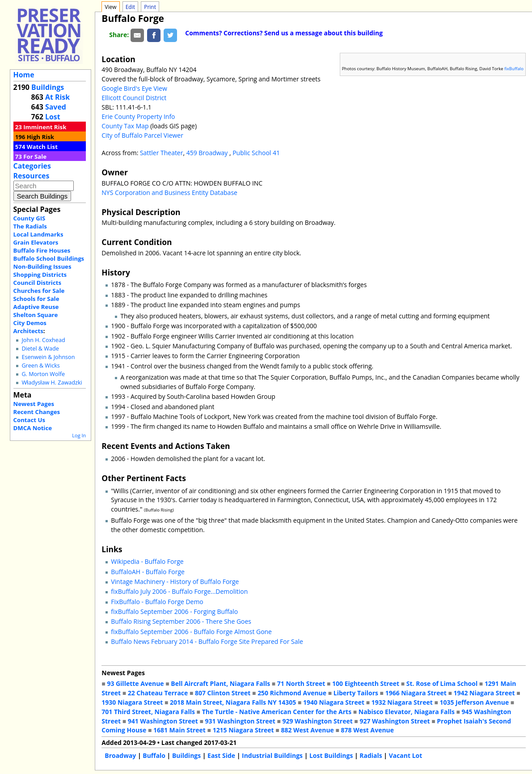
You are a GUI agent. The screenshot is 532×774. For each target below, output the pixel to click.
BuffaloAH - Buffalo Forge (148, 572)
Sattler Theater (162, 153)
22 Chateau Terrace (158, 693)
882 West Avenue (307, 730)
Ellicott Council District (134, 98)
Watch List (42, 147)
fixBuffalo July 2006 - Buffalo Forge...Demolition (179, 591)
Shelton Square (36, 315)
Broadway (120, 755)
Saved (56, 107)
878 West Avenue (367, 730)
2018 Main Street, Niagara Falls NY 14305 (233, 702)
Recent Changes (37, 412)
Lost (53, 117)
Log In (79, 435)
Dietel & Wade (40, 349)
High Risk (40, 137)
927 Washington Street (395, 721)
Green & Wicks (40, 366)
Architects (28, 331)
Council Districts (37, 283)
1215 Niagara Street (243, 730)
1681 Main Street (179, 730)
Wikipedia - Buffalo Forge (147, 561)
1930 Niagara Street (132, 702)
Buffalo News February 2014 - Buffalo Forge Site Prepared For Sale (207, 641)
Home (24, 75)
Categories (32, 166)
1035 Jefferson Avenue (475, 702)
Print (150, 7)
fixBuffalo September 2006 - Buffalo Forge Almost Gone (191, 632)
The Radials (30, 226)
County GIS (30, 218)
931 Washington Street (240, 721)
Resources (32, 176)
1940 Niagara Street (334, 702)
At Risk (57, 97)
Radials (371, 755)
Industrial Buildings (272, 755)
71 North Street (301, 683)
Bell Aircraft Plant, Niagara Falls (220, 683)
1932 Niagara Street (402, 702)
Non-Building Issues (42, 266)
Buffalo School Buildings (49, 258)
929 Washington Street (318, 721)
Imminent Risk (45, 127)
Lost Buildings (331, 755)
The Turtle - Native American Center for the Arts (277, 712)
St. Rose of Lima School (442, 683)
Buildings (48, 87)
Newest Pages (34, 404)
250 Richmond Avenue (292, 693)
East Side (221, 755)
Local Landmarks (38, 234)
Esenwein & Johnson (48, 357)
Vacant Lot (406, 755)
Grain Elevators (36, 242)
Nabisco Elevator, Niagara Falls (407, 712)
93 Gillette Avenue (135, 683)
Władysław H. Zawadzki (52, 383)
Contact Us (29, 420)
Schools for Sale (36, 299)
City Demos (30, 323)
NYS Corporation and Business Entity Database (169, 192)
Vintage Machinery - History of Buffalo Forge (175, 582)
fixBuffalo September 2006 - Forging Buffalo (174, 611)
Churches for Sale (39, 291)
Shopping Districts (40, 275)
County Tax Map (125, 126)
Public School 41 (256, 153)
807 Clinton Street (223, 693)
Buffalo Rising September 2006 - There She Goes (181, 621)
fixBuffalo (514, 69)
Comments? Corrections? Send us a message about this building (284, 33)
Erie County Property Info (138, 116)
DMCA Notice (33, 428)
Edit (130, 7)
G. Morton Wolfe (43, 374)
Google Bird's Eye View (134, 88)
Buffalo (154, 755)
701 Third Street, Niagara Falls (148, 712)
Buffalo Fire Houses (42, 250)
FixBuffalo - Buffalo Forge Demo (157, 602)
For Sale (35, 156)
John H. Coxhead (43, 340)
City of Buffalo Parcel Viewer (142, 135)
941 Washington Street (163, 721)
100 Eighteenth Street (366, 683)
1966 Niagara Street (416, 693)
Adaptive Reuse (36, 307)
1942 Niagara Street (484, 693)
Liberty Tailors (356, 693)
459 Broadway (208, 153)
